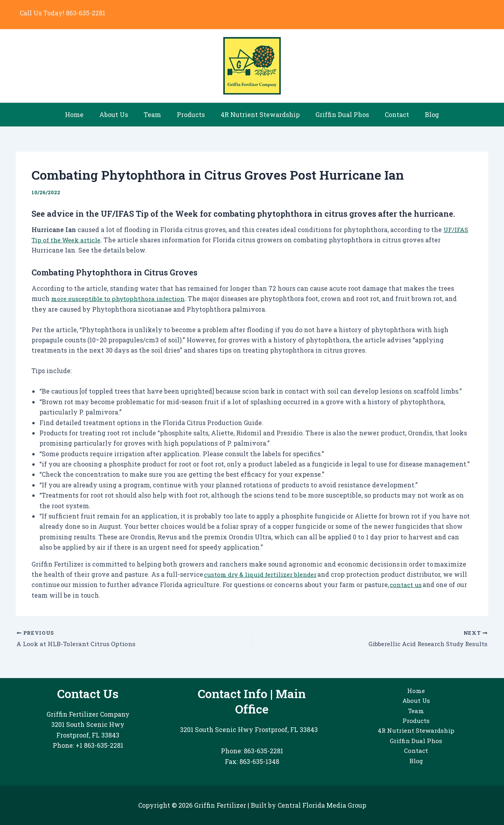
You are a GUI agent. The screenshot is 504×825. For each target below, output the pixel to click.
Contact (389, 114)
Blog (421, 114)
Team (157, 114)
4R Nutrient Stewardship (258, 114)
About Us (121, 114)
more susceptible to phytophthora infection (120, 298)
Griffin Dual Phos (337, 114)
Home (85, 114)
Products (192, 114)
